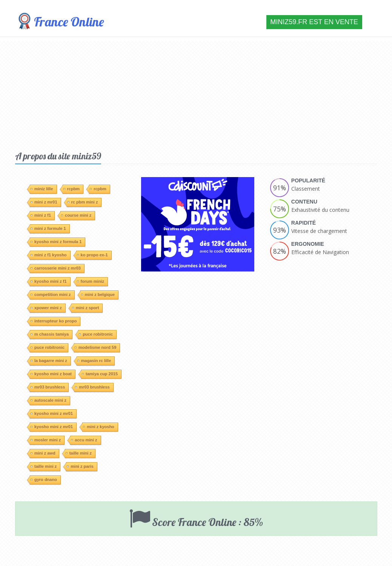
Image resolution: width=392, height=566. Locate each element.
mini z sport (86, 308)
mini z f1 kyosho (49, 255)
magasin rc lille (94, 361)
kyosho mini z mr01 (52, 413)
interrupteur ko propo (54, 321)
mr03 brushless (48, 387)
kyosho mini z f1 (49, 281)
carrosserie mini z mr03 (56, 268)
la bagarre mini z (49, 361)
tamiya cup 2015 (100, 374)
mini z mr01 (44, 202)
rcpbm (72, 189)
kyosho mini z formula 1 (56, 242)
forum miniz (91, 281)
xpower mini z (46, 308)
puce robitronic (96, 334)
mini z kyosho (99, 427)
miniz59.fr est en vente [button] (314, 22)
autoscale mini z (48, 400)
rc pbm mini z (83, 202)
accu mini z (84, 440)
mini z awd (43, 453)
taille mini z (79, 453)
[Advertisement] (196, 94)
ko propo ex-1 (92, 255)
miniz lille (42, 189)
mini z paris (80, 466)
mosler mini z (46, 440)
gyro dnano (44, 480)
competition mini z (51, 295)
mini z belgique (98, 295)
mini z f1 (41, 215)
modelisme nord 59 (95, 347)
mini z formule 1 (48, 228)
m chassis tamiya (50, 334)
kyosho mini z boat (51, 374)
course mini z (76, 215)
